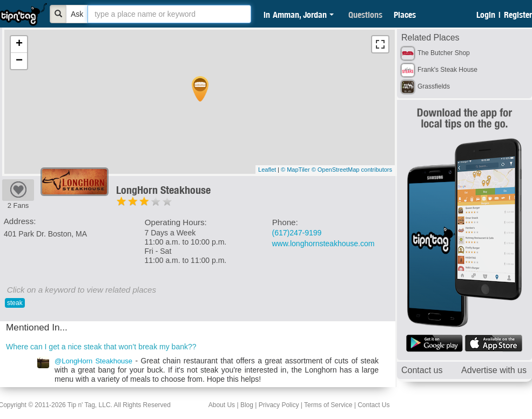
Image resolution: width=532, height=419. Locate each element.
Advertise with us (494, 370)
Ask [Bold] (77, 14)
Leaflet (267, 170)
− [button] (19, 61)
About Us (222, 405)
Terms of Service (328, 405)
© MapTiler (295, 170)
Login (486, 15)
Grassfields (434, 86)
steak (15, 303)
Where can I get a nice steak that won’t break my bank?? (101, 347)
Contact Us (373, 405)
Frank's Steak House (447, 70)
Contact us (422, 370)
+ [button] (19, 44)
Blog (247, 405)
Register (518, 15)
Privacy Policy (279, 405)
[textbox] (169, 14)
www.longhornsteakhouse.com (324, 244)
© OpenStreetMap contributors (352, 170)
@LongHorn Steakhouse (93, 361)
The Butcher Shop (444, 53)
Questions (365, 15)
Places (405, 15)
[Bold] (58, 14)
